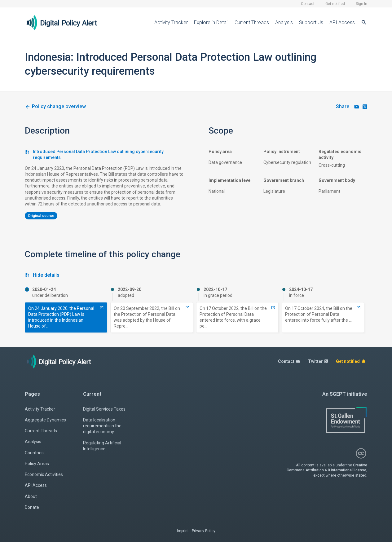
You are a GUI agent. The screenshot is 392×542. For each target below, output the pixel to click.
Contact (308, 4)
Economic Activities (44, 474)
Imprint (183, 531)
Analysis (284, 22)
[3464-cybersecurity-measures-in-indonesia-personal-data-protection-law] (55, 107)
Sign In (361, 4)
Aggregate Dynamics (45, 420)
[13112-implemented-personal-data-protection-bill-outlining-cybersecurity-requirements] (359, 308)
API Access (342, 22)
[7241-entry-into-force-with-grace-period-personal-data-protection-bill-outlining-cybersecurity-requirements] (273, 308)
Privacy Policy (204, 531)
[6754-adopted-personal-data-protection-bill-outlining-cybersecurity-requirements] (187, 308)
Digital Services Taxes (104, 409)
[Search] (364, 23)
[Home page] (67, 23)
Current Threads (252, 22)
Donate (32, 507)
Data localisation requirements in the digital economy (102, 426)
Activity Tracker (171, 22)
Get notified (335, 4)
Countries (34, 453)
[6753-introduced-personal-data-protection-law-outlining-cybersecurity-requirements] (102, 308)
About (31, 496)
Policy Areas (37, 464)
